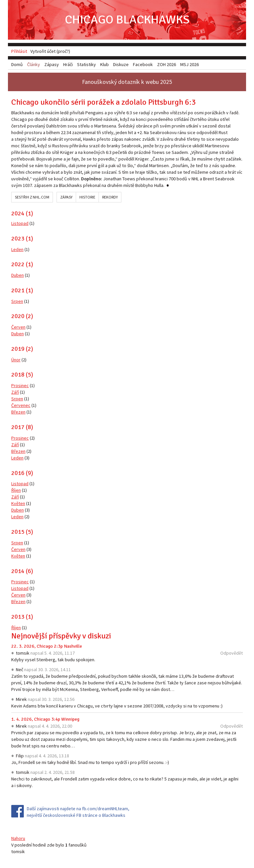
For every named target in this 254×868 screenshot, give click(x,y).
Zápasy (66, 197)
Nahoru (18, 838)
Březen (18, 412)
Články (34, 64)
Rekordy (110, 197)
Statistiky (86, 64)
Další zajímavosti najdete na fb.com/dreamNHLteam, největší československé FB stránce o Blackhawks (78, 812)
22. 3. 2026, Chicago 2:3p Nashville (47, 646)
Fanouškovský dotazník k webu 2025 (127, 82)
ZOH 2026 (167, 64)
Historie (87, 197)
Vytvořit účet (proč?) (50, 51)
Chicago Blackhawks (127, 20)
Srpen (17, 301)
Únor (16, 360)
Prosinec (20, 385)
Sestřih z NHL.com (32, 197)
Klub (105, 64)
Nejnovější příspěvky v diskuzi (61, 636)
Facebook (143, 64)
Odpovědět (232, 653)
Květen (18, 503)
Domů (17, 64)
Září (15, 392)
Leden (17, 249)
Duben (18, 275)
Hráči (68, 64)
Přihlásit (19, 51)
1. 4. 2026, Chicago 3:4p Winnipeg (45, 719)
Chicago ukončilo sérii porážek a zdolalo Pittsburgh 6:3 (104, 102)
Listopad (20, 223)
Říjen (16, 490)
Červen (18, 327)
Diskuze (121, 64)
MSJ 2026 (190, 64)
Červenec (21, 405)
